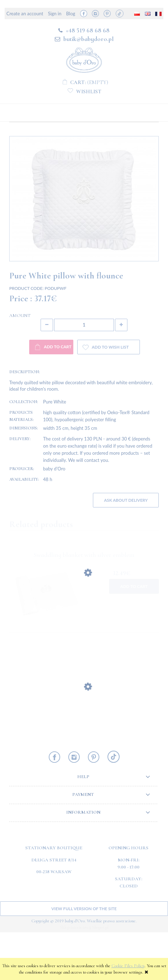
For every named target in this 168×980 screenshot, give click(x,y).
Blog (71, 14)
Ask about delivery (126, 548)
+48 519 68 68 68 (88, 30)
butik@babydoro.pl (88, 39)
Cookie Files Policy (128, 966)
